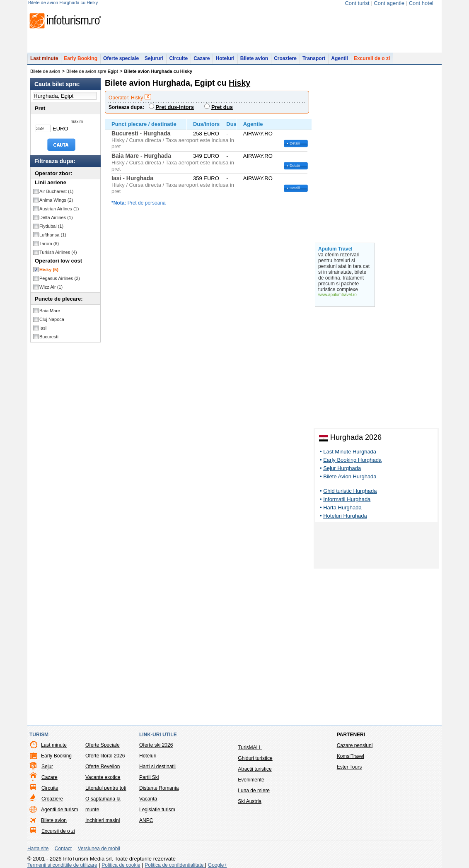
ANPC (146, 820)
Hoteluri (225, 58)
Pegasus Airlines (60, 278)
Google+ (218, 865)
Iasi (43, 328)
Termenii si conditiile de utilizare (62, 865)
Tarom (49, 244)
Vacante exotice (103, 777)
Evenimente (251, 780)
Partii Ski (149, 777)
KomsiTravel (351, 756)
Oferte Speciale (103, 745)
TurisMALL (250, 747)
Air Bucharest (57, 191)
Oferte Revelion (103, 767)
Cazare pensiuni (355, 745)
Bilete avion (254, 58)
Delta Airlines (56, 217)
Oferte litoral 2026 (105, 756)
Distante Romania (159, 788)
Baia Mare (50, 311)
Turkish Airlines (58, 252)
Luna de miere (254, 791)
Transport (314, 58)
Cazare (202, 58)
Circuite (178, 58)
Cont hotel (421, 3)
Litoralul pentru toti (106, 788)
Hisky (49, 270)
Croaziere (285, 58)
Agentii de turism (59, 810)
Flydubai (51, 226)
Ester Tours (349, 767)
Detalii (295, 143)
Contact (63, 849)
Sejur (47, 767)
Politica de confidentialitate (175, 865)
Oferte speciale (121, 58)
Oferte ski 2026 (156, 745)
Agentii (340, 58)
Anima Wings (56, 200)
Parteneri (351, 735)
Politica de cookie (121, 865)
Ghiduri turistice (255, 758)
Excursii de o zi (372, 58)
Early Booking (81, 58)
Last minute (44, 58)
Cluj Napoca (52, 319)
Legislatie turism (157, 810)
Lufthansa (53, 235)
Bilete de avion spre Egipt (92, 71)
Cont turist (357, 3)
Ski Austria (250, 801)
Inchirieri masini (103, 820)
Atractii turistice (255, 769)
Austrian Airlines (59, 209)
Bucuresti (49, 337)
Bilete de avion (45, 71)
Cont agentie (389, 3)
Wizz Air (51, 287)
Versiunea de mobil (99, 849)
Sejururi (154, 58)
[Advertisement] (376, 547)
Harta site (38, 849)
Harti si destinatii (157, 767)
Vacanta (148, 799)
